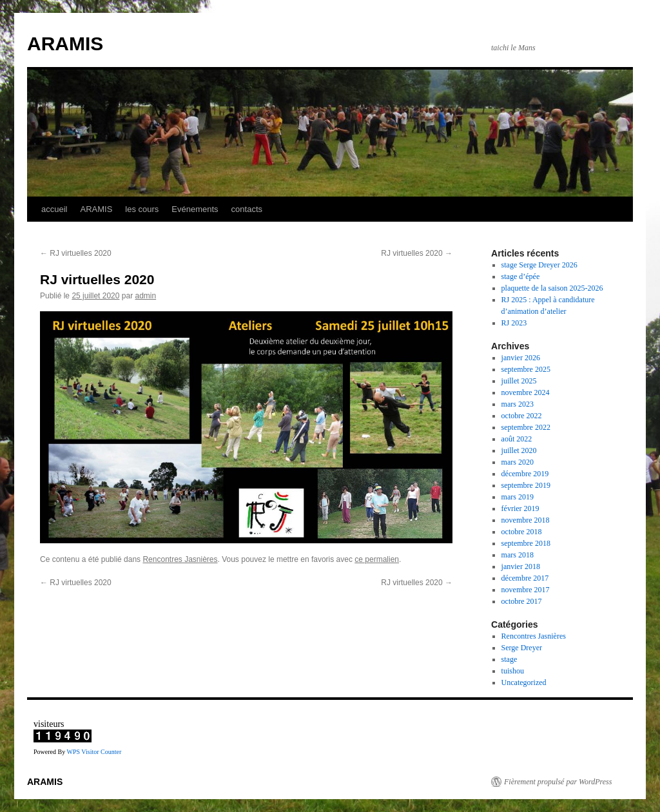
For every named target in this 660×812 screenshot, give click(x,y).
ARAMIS (65, 43)
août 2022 (517, 439)
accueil (54, 209)
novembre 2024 (526, 392)
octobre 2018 (522, 532)
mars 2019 (518, 497)
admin (145, 296)
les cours (142, 209)
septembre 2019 (526, 485)
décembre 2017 (525, 578)
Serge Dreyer (522, 648)
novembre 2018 (526, 520)
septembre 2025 (526, 369)
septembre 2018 (526, 543)
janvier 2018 (521, 566)
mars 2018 (518, 555)
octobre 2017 (522, 601)
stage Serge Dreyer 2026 (539, 265)
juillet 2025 (519, 381)
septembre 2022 (526, 427)
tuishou (513, 671)
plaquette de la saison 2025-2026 (552, 288)
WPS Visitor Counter (94, 752)
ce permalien (377, 559)
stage (510, 659)
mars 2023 (518, 404)
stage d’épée (521, 276)
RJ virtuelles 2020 (76, 253)
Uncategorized (524, 682)
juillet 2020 (519, 450)
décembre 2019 (525, 474)
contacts (247, 209)
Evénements (195, 209)
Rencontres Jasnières (180, 559)
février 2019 (520, 508)
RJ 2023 (514, 323)
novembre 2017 (526, 590)
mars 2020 (518, 462)
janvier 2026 (521, 358)
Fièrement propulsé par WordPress (558, 782)
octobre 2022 (522, 416)
